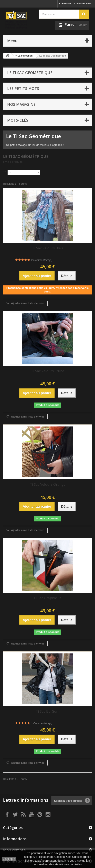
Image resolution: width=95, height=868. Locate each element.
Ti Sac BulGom (48, 711)
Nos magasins (21, 104)
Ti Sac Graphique (47, 598)
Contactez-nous (83, 3)
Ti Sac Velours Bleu (47, 248)
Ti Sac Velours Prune (48, 371)
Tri (5, 172)
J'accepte (9, 859)
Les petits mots (23, 88)
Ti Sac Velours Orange (48, 484)
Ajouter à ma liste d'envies (27, 303)
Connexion (65, 3)
